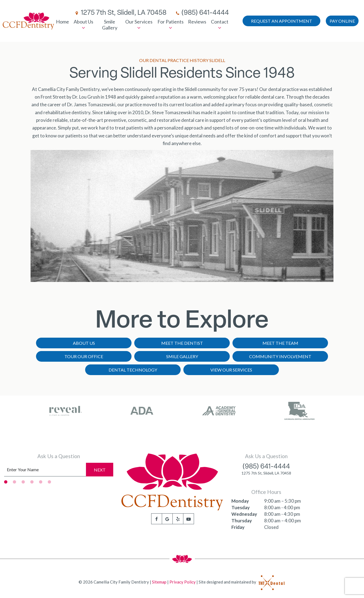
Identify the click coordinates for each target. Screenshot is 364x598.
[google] (167, 519)
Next (100, 470)
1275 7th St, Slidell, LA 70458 (120, 13)
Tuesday (241, 507)
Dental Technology (133, 370)
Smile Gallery (110, 25)
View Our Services (231, 370)
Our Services (139, 24)
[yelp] (178, 519)
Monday (240, 501)
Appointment (282, 21)
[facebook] (157, 519)
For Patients (171, 24)
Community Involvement (280, 356)
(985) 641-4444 (202, 13)
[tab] (6, 482)
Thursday (242, 521)
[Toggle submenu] (84, 28)
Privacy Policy (183, 582)
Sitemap (159, 582)
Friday (238, 527)
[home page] (29, 21)
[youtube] (189, 519)
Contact (220, 24)
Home (62, 22)
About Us (83, 24)
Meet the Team (280, 343)
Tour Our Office (84, 356)
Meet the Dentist (182, 343)
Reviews (197, 22)
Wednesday (244, 514)
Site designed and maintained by (242, 582)
